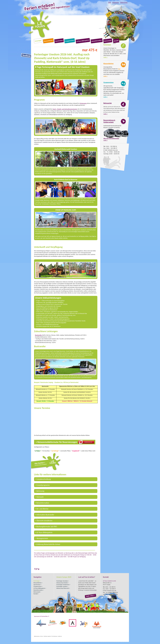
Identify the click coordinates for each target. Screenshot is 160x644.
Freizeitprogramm (43, 485)
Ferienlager (38, 41)
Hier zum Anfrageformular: (111, 138)
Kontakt (116, 41)
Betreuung (40, 491)
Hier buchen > (48, 464)
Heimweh (40, 497)
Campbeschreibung (44, 479)
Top (36, 569)
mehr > (106, 57)
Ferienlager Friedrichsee (63, 585)
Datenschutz (124, 2)
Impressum (115, 2)
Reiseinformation (97, 41)
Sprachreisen (59, 41)
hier (119, 69)
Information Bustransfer (45, 515)
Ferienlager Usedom (62, 586)
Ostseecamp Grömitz (62, 583)
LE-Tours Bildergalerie (83, 41)
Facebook (26, 56)
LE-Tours (37, 24)
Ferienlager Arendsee (62, 581)
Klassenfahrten (48, 41)
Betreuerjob (108, 41)
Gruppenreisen (70, 41)
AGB (109, 2)
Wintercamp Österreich (63, 588)
